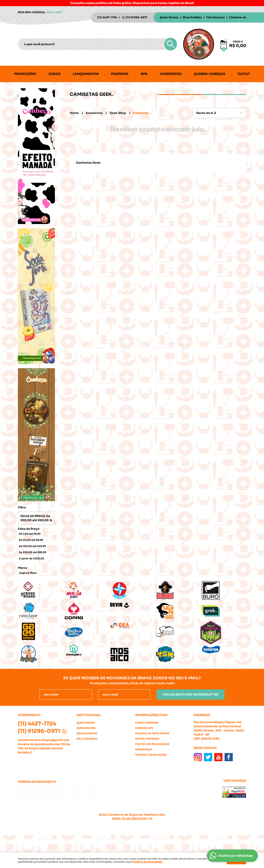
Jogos (54, 74)
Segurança (144, 749)
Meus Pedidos (192, 17)
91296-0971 (137, 17)
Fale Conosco (215, 17)
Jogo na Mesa (28, 573)
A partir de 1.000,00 (32, 558)
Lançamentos (86, 74)
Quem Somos (169, 17)
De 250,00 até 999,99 (33, 552)
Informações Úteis (151, 715)
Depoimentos (86, 728)
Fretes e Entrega (147, 739)
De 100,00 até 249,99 (32, 546)
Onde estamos (87, 733)
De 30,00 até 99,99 (31, 540)
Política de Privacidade (152, 744)
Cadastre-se (238, 17)
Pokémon (120, 74)
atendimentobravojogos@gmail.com (44, 740)
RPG (144, 74)
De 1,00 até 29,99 (30, 534)
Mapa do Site (144, 728)
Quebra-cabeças (210, 74)
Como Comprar (147, 723)
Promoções (25, 74)
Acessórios (171, 74)
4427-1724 (107, 17)
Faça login (54, 12)
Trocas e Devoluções (151, 755)
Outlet (244, 74)
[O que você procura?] (171, 44)
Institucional (89, 715)
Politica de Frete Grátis (152, 733)
